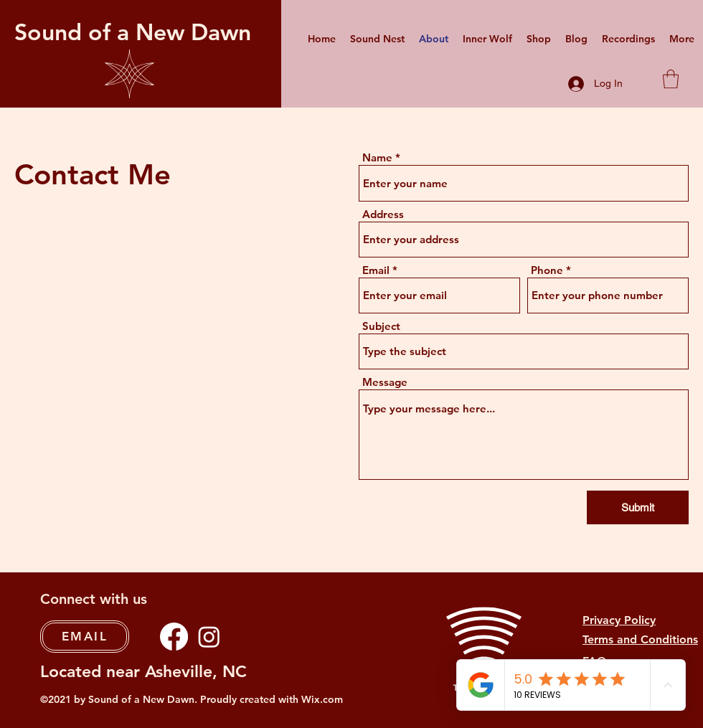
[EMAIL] (85, 637)
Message (385, 382)
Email (376, 270)
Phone (547, 270)
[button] (671, 79)
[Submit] (638, 507)
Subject (381, 326)
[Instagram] (209, 637)
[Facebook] (174, 637)
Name (377, 157)
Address (383, 214)
